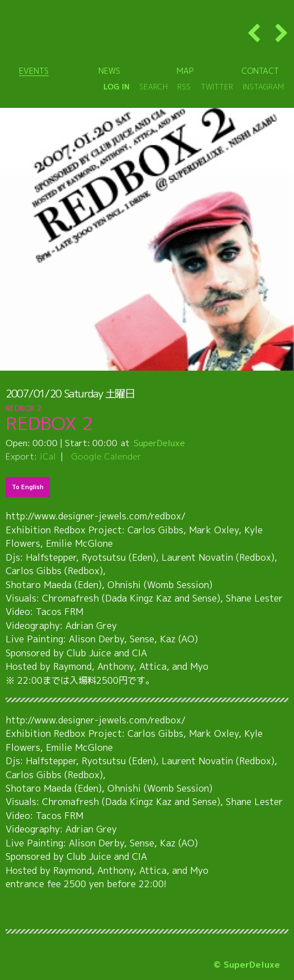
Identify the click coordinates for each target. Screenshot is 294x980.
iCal (48, 456)
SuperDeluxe (159, 443)
